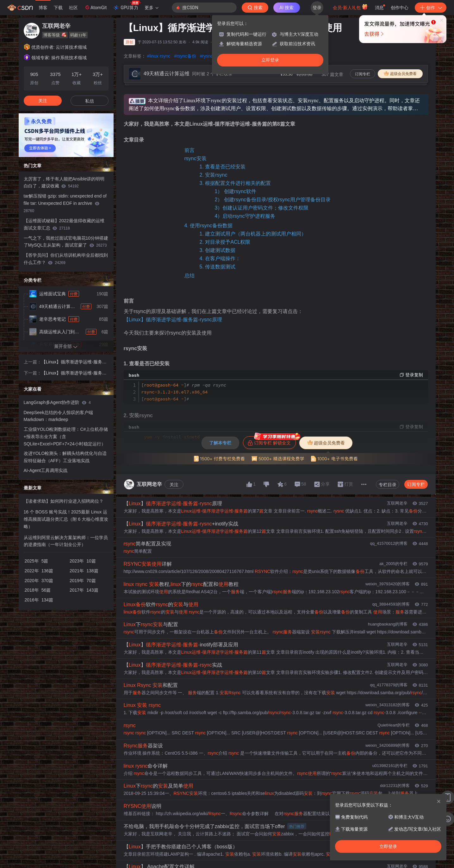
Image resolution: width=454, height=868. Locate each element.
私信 (90, 101)
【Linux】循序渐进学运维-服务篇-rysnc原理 (173, 320)
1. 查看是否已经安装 (223, 167)
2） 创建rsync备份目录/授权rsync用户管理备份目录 (273, 200)
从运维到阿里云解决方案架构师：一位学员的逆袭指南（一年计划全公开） (66, 541)
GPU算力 (127, 6)
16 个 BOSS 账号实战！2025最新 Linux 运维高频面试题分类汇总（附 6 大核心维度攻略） (66, 519)
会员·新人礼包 (350, 7)
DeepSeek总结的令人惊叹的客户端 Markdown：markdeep (58, 416)
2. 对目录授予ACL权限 (225, 242)
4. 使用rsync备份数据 (208, 226)
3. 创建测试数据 (218, 250)
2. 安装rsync (214, 175)
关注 (174, 485)
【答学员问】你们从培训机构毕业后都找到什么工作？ (66, 259)
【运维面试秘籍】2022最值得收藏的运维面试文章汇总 (64, 224)
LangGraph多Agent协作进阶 (57, 402)
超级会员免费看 (400, 73)
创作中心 (400, 8)
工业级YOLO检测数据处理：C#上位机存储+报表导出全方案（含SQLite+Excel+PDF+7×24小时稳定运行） (66, 437)
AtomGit (95, 7)
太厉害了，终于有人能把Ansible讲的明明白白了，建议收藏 (64, 182)
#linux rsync (159, 56)
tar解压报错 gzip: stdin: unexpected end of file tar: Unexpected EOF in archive (65, 203)
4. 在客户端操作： (220, 258)
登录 (317, 8)
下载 (58, 8)
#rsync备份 (185, 56)
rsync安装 (196, 158)
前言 (190, 150)
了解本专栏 (220, 443)
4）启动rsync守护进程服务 (245, 216)
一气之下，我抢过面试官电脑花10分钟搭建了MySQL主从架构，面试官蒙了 (66, 242)
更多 (152, 8)
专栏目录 (388, 485)
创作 (431, 8)
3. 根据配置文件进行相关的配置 (235, 183)
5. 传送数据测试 (218, 267)
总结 (190, 276)
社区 (73, 8)
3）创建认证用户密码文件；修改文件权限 (262, 208)
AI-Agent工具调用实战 (46, 470)
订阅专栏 (363, 74)
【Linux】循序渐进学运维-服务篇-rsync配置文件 (75, 374)
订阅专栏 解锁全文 (272, 441)
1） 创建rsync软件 (236, 191)
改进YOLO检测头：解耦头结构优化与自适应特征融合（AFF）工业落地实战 (65, 457)
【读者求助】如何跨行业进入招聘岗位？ (64, 501)
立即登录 (270, 60)
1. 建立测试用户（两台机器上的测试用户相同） (253, 234)
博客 (43, 8)
